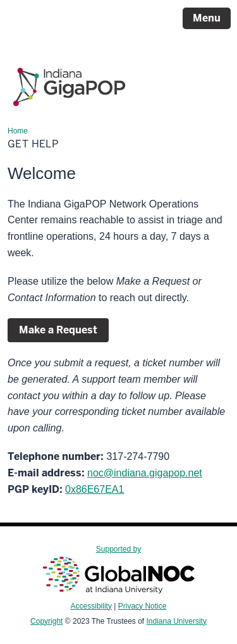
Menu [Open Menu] (207, 18)
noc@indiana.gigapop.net (145, 473)
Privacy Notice (143, 606)
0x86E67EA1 (94, 489)
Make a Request (58, 330)
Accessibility (91, 606)
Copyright (46, 621)
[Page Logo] (69, 81)
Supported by (119, 569)
